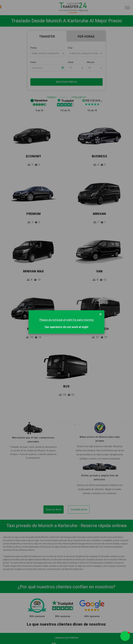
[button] (125, 636)
